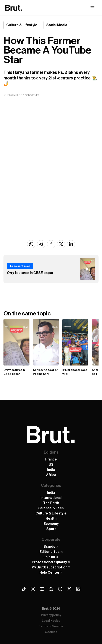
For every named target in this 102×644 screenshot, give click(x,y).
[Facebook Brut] (60, 589)
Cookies (51, 632)
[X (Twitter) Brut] (69, 589)
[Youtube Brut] (42, 589)
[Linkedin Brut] (78, 589)
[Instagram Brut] (33, 589)
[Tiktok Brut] (24, 589)
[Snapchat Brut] (51, 589)
